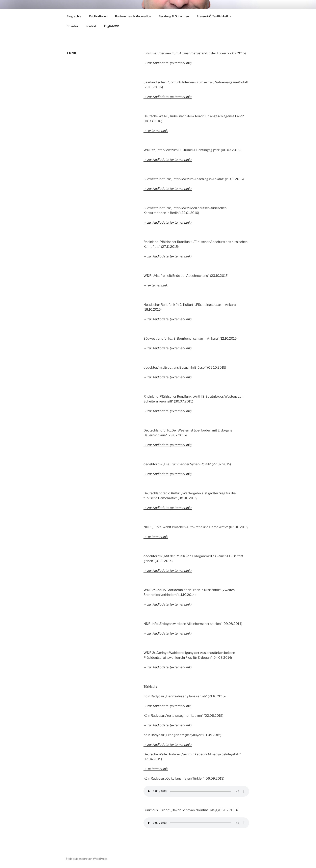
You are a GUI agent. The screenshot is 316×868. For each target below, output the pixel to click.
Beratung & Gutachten (174, 16)
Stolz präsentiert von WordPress (87, 859)
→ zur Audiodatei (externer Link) (168, 508)
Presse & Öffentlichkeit (214, 16)
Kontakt (91, 26)
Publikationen (98, 16)
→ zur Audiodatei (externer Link (167, 706)
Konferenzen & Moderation (133, 16)
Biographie (74, 16)
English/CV (111, 26)
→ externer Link (156, 769)
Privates (72, 26)
